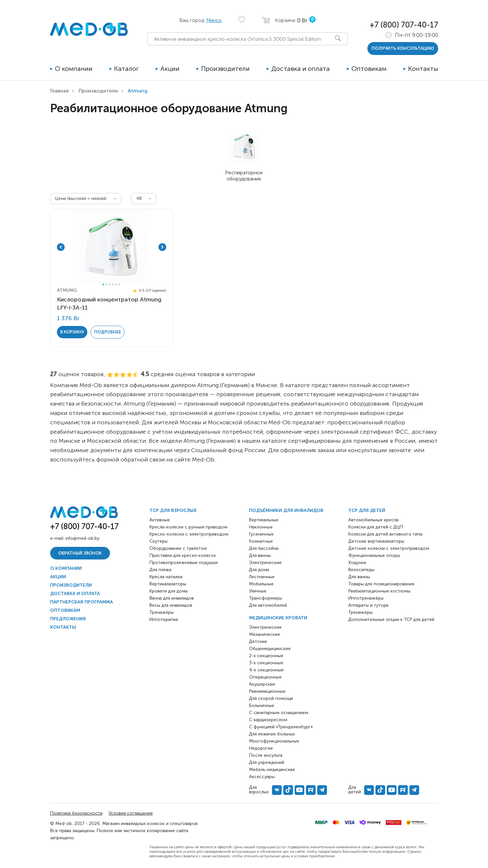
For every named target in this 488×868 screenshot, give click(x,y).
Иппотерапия (164, 619)
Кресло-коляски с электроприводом (189, 534)
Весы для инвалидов (171, 605)
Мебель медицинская (272, 770)
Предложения (68, 619)
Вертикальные (264, 520)
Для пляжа (160, 570)
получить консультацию (403, 48)
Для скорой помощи (271, 698)
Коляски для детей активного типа (385, 534)
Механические (265, 634)
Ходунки (357, 563)
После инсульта (266, 755)
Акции (170, 69)
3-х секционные (266, 663)
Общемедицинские (270, 649)
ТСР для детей (367, 510)
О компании (74, 69)
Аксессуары (262, 777)
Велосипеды (361, 570)
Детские (258, 641)
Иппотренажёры (366, 598)
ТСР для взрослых (173, 510)
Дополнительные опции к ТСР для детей (391, 619)
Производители (225, 69)
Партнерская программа (81, 602)
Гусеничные (261, 534)
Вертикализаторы (168, 584)
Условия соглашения (131, 813)
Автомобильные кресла (373, 520)
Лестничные (262, 577)
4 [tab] (113, 284)
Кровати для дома (168, 591)
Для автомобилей (268, 605)
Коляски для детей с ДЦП (376, 527)
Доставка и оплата (301, 69)
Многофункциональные (274, 741)
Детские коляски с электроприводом (389, 548)
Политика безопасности (76, 813)
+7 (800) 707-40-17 (404, 25)
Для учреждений (267, 762)
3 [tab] (110, 284)
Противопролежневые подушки (184, 563)
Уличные (258, 591)
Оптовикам (369, 69)
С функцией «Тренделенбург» (281, 727)
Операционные (265, 677)
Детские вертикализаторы (376, 541)
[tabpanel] (112, 247)
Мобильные (261, 584)
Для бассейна (264, 548)
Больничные (262, 705)
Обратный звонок (80, 553)
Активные (160, 520)
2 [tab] (107, 284)
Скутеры (158, 541)
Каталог (126, 69)
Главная (59, 91)
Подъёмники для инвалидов (286, 510)
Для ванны (260, 555)
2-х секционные (266, 656)
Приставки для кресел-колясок (183, 555)
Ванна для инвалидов (172, 598)
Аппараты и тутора (368, 605)
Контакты (423, 69)
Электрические (265, 563)
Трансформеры (266, 598)
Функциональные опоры (374, 555)
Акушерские (262, 684)
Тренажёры (162, 612)
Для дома (259, 570)
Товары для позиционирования (381, 584)
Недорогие (261, 748)
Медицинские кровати (278, 618)
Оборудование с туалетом (178, 548)
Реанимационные (267, 691)
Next (162, 247)
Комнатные (261, 541)
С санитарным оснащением (279, 713)
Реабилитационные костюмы (379, 591)
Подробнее (108, 332)
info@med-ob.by (82, 538)
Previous (61, 247)
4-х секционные (266, 670)
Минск (214, 20)
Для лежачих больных (272, 734)
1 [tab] (103, 284)
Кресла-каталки (166, 577)
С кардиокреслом (268, 720)
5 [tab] (116, 284)
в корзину (72, 332)
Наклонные (261, 527)
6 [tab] (119, 284)
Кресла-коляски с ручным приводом (188, 527)
